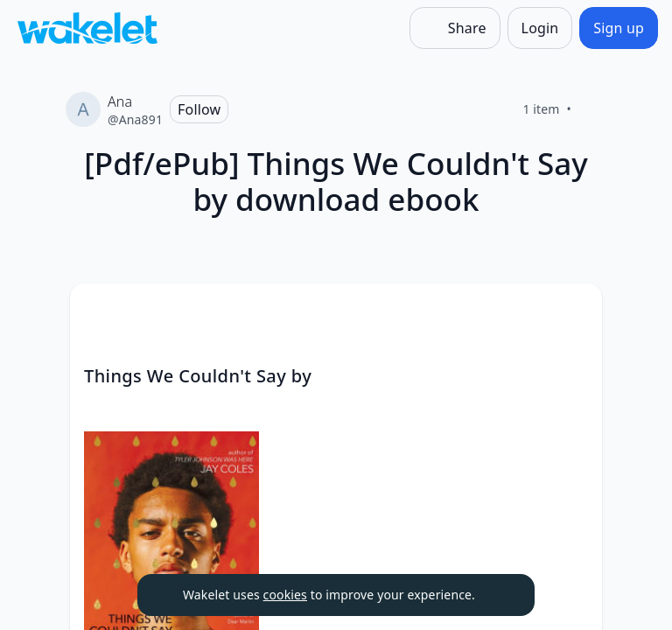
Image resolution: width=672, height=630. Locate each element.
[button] (574, 313)
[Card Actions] (574, 311)
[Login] (540, 28)
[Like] (592, 109)
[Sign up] (619, 28)
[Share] (455, 28)
